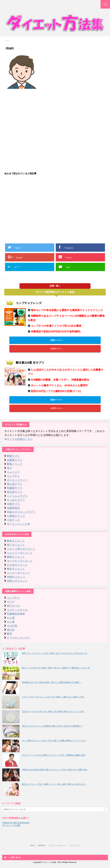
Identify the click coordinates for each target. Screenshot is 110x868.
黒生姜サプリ (15, 492)
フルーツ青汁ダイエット (21, 549)
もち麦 (11, 618)
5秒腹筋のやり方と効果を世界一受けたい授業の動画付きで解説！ (52, 682)
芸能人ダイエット (17, 581)
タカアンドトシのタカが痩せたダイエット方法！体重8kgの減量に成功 (54, 755)
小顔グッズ (13, 520)
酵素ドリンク (15, 464)
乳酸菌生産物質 (16, 614)
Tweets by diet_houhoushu (16, 823)
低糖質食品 (13, 508)
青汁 (9, 468)
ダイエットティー (17, 480)
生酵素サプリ (15, 460)
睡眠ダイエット (16, 557)
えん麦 (11, 622)
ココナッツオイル (17, 610)
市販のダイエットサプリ (21, 512)
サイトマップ (75, 845)
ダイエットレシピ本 (18, 524)
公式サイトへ (56, 349)
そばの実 (12, 626)
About (32, 845)
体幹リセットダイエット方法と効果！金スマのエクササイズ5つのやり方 (55, 653)
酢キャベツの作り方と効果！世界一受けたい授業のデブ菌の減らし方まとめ (56, 668)
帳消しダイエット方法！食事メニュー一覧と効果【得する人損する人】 (54, 784)
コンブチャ (13, 476)
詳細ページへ (56, 340)
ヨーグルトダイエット (20, 561)
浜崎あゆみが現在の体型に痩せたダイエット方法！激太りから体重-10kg (55, 770)
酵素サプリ (13, 456)
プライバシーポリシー (57, 845)
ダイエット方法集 (11, 825)
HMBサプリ (14, 504)
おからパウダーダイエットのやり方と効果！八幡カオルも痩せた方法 (53, 697)
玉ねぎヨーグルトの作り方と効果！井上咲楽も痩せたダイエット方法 (53, 711)
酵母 (9, 634)
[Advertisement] (55, 112)
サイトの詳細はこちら (20, 439)
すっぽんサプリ (16, 500)
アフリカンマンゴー (18, 638)
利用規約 (42, 845)
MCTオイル (14, 606)
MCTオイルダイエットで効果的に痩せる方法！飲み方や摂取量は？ (52, 726)
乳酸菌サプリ (15, 488)
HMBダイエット (16, 577)
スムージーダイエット (20, 553)
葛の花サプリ (15, 484)
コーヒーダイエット (18, 573)
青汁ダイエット (16, 545)
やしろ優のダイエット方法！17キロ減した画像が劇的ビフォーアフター (54, 741)
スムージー (13, 472)
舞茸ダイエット (16, 569)
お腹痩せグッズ (16, 516)
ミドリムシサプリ (17, 496)
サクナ (11, 602)
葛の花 (11, 630)
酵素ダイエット (16, 541)
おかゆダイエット (17, 565)
